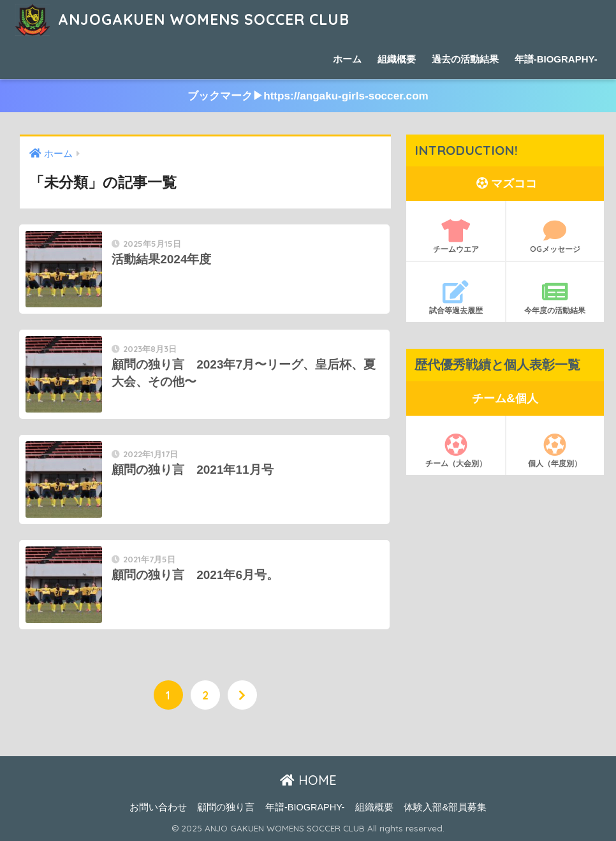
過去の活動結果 (465, 59)
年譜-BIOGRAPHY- (556, 59)
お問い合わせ (158, 807)
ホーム (347, 59)
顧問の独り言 (226, 807)
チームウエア (456, 237)
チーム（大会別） (456, 451)
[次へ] (242, 695)
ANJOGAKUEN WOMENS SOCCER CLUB (182, 19)
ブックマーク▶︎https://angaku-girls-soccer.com (308, 96)
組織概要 (397, 59)
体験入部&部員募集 (445, 807)
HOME (308, 780)
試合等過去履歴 (456, 298)
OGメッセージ (555, 237)
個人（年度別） (555, 451)
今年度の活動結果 (555, 298)
